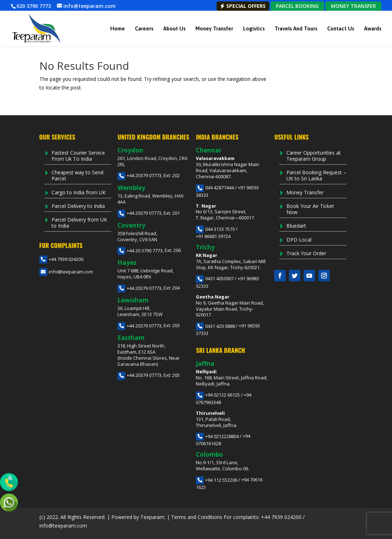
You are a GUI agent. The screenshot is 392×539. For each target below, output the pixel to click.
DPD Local (299, 240)
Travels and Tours (296, 28)
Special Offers (243, 6)
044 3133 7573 (215, 229)
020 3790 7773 (34, 6)
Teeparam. (153, 517)
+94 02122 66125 (218, 395)
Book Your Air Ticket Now (310, 209)
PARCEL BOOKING (297, 6)
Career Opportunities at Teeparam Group (314, 156)
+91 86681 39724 (213, 236)
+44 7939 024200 (61, 259)
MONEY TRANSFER (353, 6)
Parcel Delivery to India (78, 206)
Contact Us (341, 28)
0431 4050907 (215, 278)
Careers (144, 28)
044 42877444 (215, 188)
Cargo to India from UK (79, 192)
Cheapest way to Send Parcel (78, 175)
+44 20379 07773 (139, 175)
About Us (174, 28)
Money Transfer (214, 28)
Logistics (254, 28)
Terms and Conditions (197, 517)
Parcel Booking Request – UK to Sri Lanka (316, 175)
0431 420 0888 (215, 326)
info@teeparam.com (66, 272)
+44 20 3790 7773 (140, 251)
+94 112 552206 (217, 480)
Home (118, 28)
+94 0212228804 (217, 436)
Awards (373, 28)
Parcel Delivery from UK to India (79, 223)
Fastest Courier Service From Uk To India (78, 156)
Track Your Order (306, 253)
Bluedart (296, 226)
